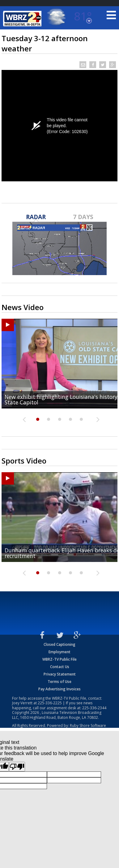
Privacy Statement (60, 674)
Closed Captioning (59, 644)
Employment (59, 652)
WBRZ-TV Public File (59, 659)
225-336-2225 (50, 703)
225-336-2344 (94, 708)
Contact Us (60, 667)
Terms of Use (59, 682)
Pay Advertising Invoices (59, 689)
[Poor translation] (17, 767)
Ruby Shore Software (88, 725)
